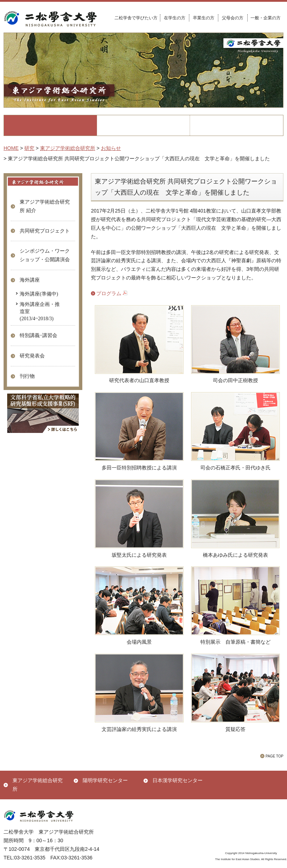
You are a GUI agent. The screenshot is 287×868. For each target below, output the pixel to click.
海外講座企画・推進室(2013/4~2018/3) (40, 311)
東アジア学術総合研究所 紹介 (45, 206)
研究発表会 (32, 356)
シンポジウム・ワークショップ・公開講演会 (45, 255)
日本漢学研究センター (177, 780)
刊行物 (27, 376)
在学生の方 (175, 18)
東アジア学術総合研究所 (38, 785)
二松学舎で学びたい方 (136, 18)
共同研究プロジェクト (45, 231)
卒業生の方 (204, 18)
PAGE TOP (274, 756)
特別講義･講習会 (38, 335)
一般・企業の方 (266, 18)
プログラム (112, 293)
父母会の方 (233, 18)
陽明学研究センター (105, 780)
